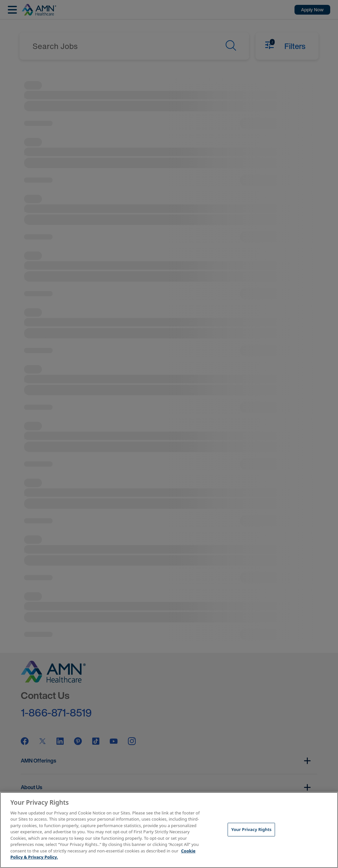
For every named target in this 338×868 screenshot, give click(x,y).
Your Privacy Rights (251, 829)
